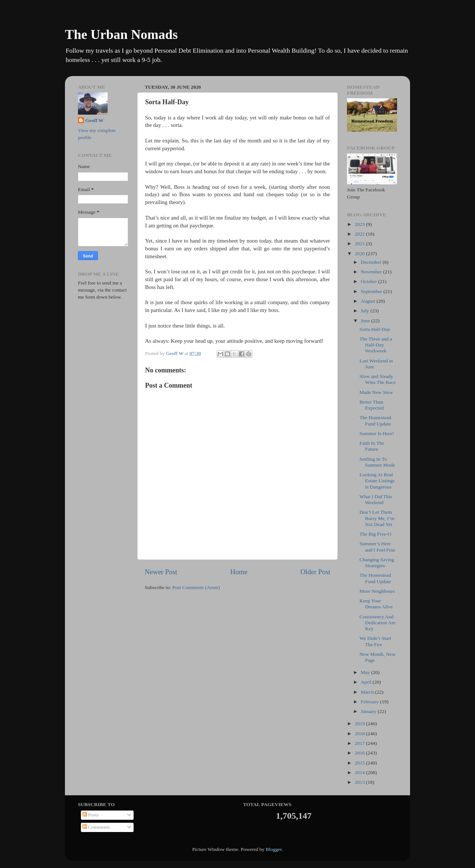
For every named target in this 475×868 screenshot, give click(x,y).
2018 (360, 734)
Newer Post (161, 572)
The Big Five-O (376, 534)
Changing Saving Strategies (377, 563)
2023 (360, 224)
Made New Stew (376, 392)
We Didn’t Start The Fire (375, 641)
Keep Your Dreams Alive (376, 604)
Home (239, 572)
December (372, 262)
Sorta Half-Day (375, 329)
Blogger (274, 849)
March (368, 692)
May (366, 672)
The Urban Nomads (121, 34)
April (367, 682)
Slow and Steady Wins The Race (378, 379)
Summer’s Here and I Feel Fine (377, 547)
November (372, 272)
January (369, 711)
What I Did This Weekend (376, 499)
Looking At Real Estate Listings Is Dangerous (377, 481)
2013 (360, 782)
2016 (360, 753)
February (370, 702)
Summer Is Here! (377, 433)
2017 (360, 743)
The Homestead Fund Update (375, 420)
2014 (360, 772)
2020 (360, 254)
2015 (360, 763)
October (369, 281)
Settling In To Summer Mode (377, 462)
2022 (360, 234)
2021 (360, 244)
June (366, 321)
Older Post (315, 572)
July (366, 311)
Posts (91, 815)
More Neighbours (377, 591)
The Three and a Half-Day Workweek (376, 345)
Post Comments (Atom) (196, 587)
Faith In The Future (372, 446)
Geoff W (94, 120)
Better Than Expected (372, 405)
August (368, 301)
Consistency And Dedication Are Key (378, 623)
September (372, 291)
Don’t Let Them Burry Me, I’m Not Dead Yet (377, 518)
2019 (360, 724)
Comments (96, 827)
